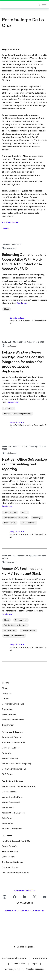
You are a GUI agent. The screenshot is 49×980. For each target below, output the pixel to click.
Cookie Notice (19, 964)
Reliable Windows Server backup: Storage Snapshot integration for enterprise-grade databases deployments (23, 362)
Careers (6, 699)
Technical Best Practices (14, 636)
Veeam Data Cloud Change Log (17, 764)
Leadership (7, 693)
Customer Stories (10, 867)
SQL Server (9, 408)
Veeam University (10, 758)
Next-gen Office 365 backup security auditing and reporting (24, 464)
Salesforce (7, 818)
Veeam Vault (8, 808)
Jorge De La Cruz (17, 318)
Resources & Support (12, 737)
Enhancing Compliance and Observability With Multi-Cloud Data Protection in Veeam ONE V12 (24, 262)
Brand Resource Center (13, 720)
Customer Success (11, 748)
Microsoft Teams (28, 523)
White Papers (8, 857)
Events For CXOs (10, 846)
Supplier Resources (35, 969)
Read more (22, 303)
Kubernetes (7, 823)
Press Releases (9, 714)
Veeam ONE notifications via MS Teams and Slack (22, 571)
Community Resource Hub (14, 769)
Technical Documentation (14, 743)
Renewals (6, 753)
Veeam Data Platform (12, 797)
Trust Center (8, 725)
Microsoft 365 (10, 523)
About (5, 688)
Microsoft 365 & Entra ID (13, 813)
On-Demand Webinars (12, 862)
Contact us (7, 709)
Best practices (10, 512)
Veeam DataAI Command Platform (18, 786)
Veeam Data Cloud (11, 802)
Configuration (21, 620)
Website (6, 229)
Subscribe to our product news (23, 911)
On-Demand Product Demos (15, 873)
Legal (35, 964)
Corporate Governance (13, 704)
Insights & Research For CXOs (16, 841)
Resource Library (10, 851)
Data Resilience (9, 792)
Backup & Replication (12, 829)
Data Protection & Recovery (15, 518)
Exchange (37, 518)
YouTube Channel (10, 222)
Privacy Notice (40, 958)
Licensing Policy (12, 969)
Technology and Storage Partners (18, 414)
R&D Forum (7, 774)
